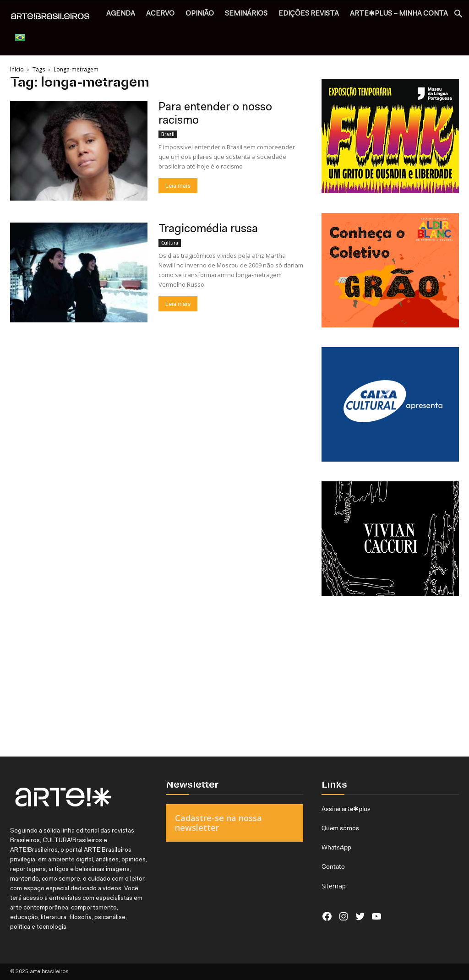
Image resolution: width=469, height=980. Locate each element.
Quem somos (340, 828)
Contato (333, 866)
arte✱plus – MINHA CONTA (399, 14)
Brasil (168, 134)
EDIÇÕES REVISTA (309, 14)
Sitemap (334, 886)
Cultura (170, 243)
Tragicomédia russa (208, 229)
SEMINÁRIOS (246, 14)
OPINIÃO (200, 14)
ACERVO (160, 14)
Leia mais (178, 186)
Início (17, 69)
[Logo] (55, 17)
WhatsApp (336, 847)
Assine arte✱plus (346, 809)
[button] (458, 15)
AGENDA (121, 14)
